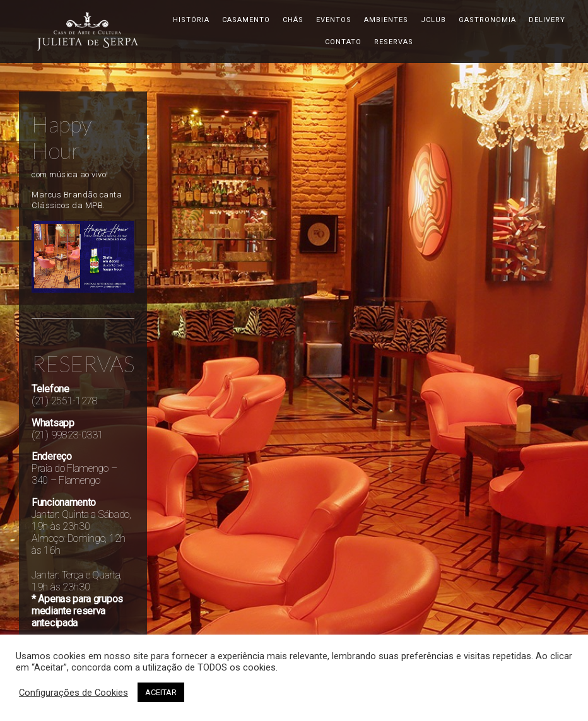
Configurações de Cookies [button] (73, 693)
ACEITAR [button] (161, 692)
